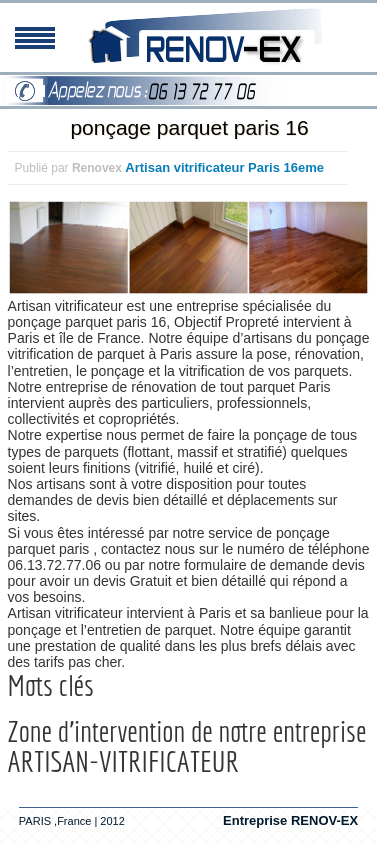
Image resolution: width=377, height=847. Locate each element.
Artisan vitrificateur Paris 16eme (224, 167)
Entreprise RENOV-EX (290, 820)
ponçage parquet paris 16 (189, 127)
